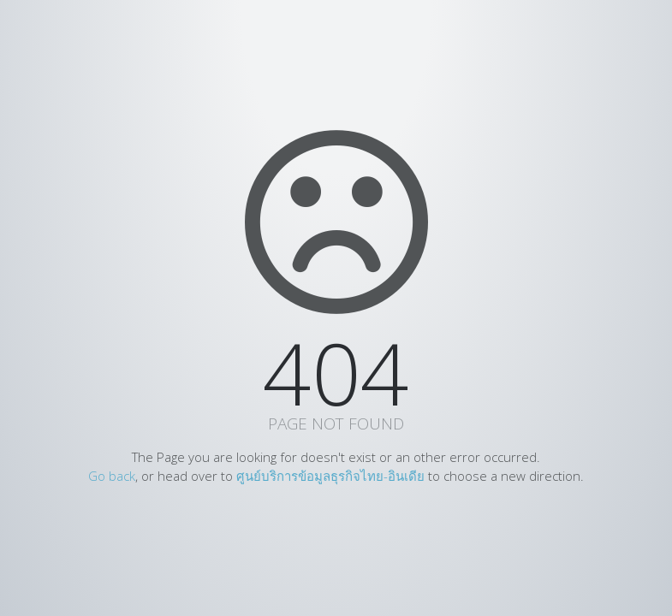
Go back (112, 476)
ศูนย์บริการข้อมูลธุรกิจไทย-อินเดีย (330, 476)
